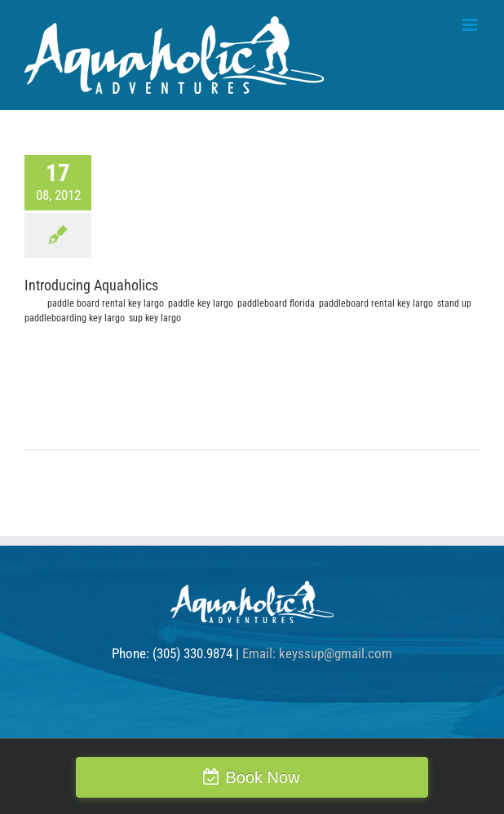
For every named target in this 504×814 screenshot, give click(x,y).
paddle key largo (201, 303)
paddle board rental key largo (106, 303)
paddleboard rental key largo (376, 303)
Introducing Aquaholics (91, 285)
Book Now (262, 777)
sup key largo (155, 318)
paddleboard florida (276, 303)
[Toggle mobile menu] (471, 25)
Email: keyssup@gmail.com (317, 653)
